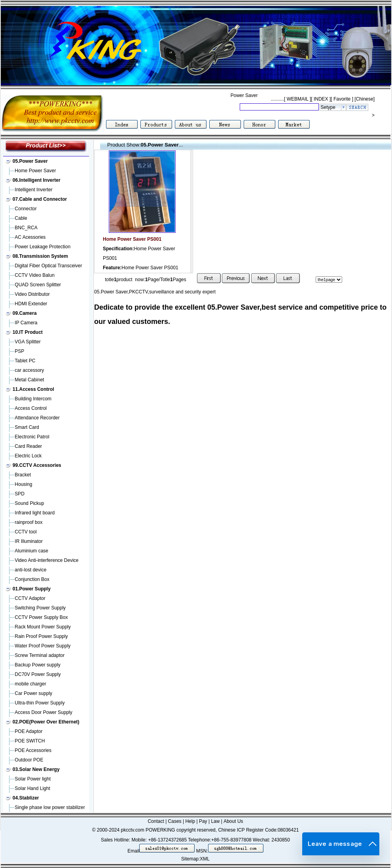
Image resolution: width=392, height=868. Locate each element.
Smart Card (27, 427)
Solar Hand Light (32, 788)
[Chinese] (365, 99)
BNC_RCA (26, 228)
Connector (26, 209)
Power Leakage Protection (43, 247)
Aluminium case (31, 551)
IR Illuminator (29, 541)
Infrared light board (35, 513)
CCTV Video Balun (35, 275)
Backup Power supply (37, 665)
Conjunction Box (32, 579)
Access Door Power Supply (43, 712)
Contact (156, 821)
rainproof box (28, 522)
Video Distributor (32, 294)
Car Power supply (33, 693)
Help (190, 821)
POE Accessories (33, 750)
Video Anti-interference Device (46, 560)
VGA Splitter (27, 342)
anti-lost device (30, 570)
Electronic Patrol (32, 437)
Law (215, 821)
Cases (175, 821)
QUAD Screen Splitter (38, 285)
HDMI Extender (31, 304)
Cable (21, 218)
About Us (233, 821)
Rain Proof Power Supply (41, 636)
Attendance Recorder (37, 418)
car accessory (29, 370)
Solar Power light (33, 779)
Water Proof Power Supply (43, 646)
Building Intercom (33, 399)
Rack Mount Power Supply (43, 627)
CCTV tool (26, 532)
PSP (19, 351)
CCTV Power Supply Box (41, 617)
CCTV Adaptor (30, 598)
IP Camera (26, 323)
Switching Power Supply (40, 608)
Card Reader (28, 446)
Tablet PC (25, 361)
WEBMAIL (297, 99)
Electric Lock (28, 456)
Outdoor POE (29, 760)
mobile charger (30, 684)
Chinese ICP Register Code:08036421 (258, 830)
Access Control (31, 408)
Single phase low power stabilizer (50, 807)
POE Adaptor (28, 731)
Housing (23, 484)
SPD (20, 494)
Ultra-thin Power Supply (40, 703)
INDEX (321, 99)
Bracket (23, 475)
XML (205, 859)
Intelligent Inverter (33, 190)
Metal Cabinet (29, 380)
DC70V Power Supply (38, 674)
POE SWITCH (30, 741)
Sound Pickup (29, 503)
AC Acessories (30, 237)
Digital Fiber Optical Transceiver (48, 266)
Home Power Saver (35, 171)
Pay (203, 821)
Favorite (342, 99)
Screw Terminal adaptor (40, 655)
